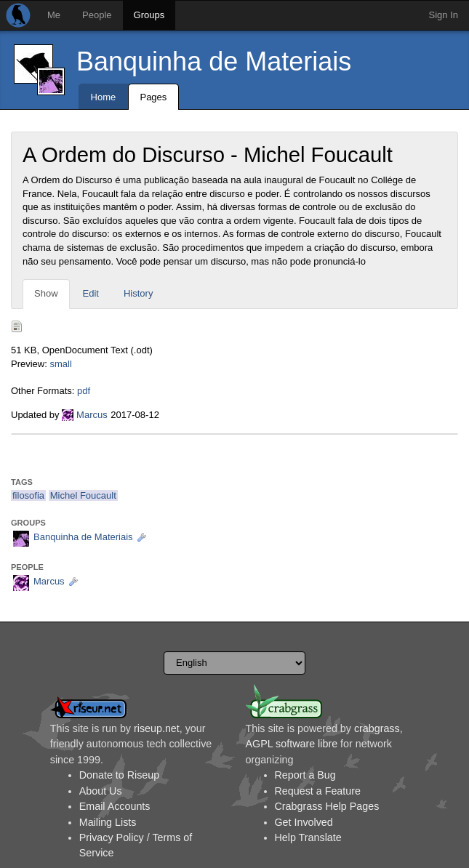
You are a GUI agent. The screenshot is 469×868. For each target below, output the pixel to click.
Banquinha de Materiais (214, 61)
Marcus (92, 415)
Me (54, 15)
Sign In (444, 15)
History (138, 293)
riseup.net (157, 728)
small (60, 364)
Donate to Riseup (119, 775)
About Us (101, 791)
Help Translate (308, 837)
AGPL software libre (292, 744)
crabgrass (377, 728)
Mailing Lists (108, 822)
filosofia (28, 495)
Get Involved (304, 822)
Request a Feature (318, 791)
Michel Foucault (83, 495)
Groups (149, 15)
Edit (91, 293)
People (97, 15)
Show (46, 293)
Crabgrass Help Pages (327, 806)
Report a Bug (305, 775)
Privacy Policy (112, 837)
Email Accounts (115, 806)
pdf (84, 391)
